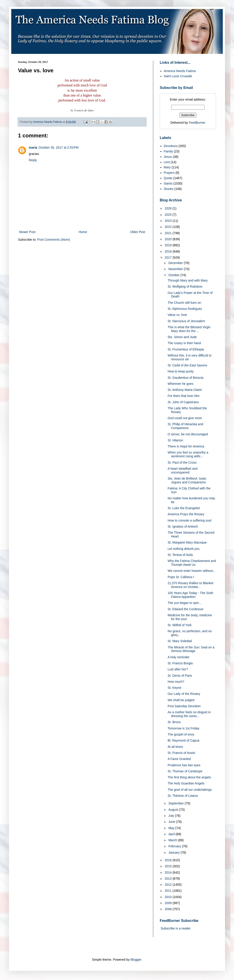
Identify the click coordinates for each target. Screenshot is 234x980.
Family (168, 151)
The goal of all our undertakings (190, 790)
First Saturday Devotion (184, 706)
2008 (169, 909)
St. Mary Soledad (180, 641)
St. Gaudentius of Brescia (186, 378)
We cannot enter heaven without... (191, 571)
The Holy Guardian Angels (186, 783)
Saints (168, 183)
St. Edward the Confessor (186, 609)
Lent (167, 162)
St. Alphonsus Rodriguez (185, 309)
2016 (169, 860)
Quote (168, 178)
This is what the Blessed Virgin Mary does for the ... (189, 329)
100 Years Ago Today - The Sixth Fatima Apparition (190, 595)
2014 (169, 872)
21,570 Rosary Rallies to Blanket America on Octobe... (190, 585)
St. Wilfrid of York (180, 625)
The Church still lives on (184, 303)
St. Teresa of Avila (180, 555)
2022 (169, 227)
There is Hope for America (186, 446)
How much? (176, 682)
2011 (169, 891)
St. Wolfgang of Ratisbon (185, 286)
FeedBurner (197, 123)
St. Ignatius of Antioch (183, 526)
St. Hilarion (175, 440)
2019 (169, 245)
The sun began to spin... (184, 603)
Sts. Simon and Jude (182, 337)
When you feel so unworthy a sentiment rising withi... (188, 454)
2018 (169, 251)
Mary (167, 167)
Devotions (171, 146)
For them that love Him (184, 396)
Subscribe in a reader (176, 928)
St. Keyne (174, 688)
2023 (169, 221)
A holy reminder (179, 657)
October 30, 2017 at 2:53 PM (58, 148)
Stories (169, 189)
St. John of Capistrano (183, 402)
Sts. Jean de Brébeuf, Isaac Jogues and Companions (187, 480)
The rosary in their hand (184, 343)
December (176, 263)
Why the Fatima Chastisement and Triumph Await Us (192, 563)
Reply (33, 160)
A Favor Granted (179, 759)
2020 (169, 239)
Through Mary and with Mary (188, 280)
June (172, 822)
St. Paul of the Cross (182, 462)
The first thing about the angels (189, 777)
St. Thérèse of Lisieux (183, 796)
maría (33, 148)
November (176, 269)
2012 (169, 885)
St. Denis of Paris (180, 676)
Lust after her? (178, 669)
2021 (169, 233)
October (174, 275)
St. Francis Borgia (180, 663)
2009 (169, 903)
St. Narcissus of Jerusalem (186, 321)
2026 (169, 208)
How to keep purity (181, 371)
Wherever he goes (180, 384)
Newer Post (27, 232)
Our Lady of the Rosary (184, 694)
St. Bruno (174, 722)
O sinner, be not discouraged (188, 434)
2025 (169, 215)
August (174, 810)
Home (83, 232)
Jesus (168, 157)
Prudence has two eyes (184, 765)
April (172, 834)
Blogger (136, 960)
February (175, 846)
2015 (169, 866)
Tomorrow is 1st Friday (183, 728)
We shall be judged (181, 700)
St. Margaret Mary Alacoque (187, 542)
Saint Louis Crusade (178, 76)
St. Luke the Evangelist (184, 508)
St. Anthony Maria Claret (185, 390)
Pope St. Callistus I (181, 577)
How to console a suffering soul (189, 520)
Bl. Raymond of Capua (183, 740)
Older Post (138, 232)
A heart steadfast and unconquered (182, 470)
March (173, 840)
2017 (169, 258)
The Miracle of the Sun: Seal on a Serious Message (191, 649)
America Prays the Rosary (186, 514)
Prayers (169, 173)
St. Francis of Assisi (181, 753)
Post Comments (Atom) (54, 240)
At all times (175, 747)
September (176, 803)
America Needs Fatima (180, 71)
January (174, 852)
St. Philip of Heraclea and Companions (185, 426)
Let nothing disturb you (184, 549)
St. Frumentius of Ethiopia (186, 349)
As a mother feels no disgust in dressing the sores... (189, 714)
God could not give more (185, 418)
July (172, 816)
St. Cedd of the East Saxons (187, 365)
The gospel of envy (181, 734)
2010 (169, 897)
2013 (169, 879)
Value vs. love (177, 315)
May (172, 828)
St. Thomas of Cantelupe (185, 771)
